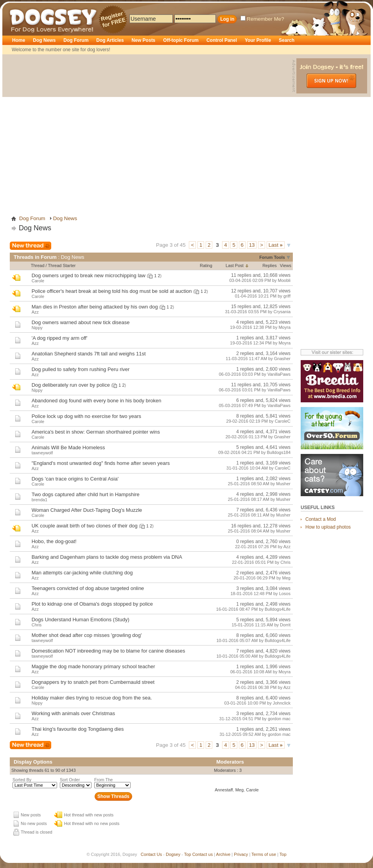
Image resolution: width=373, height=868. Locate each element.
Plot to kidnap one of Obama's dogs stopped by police (92, 604)
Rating (206, 265)
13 (252, 245)
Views (286, 265)
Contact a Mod (321, 519)
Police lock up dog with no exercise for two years (86, 416)
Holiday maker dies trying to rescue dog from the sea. (92, 698)
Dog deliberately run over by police (71, 385)
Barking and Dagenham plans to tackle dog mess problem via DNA (107, 557)
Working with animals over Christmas (74, 713)
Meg (239, 790)
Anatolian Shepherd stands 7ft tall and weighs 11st (89, 354)
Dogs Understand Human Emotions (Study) (81, 620)
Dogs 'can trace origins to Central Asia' (75, 479)
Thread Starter (62, 265)
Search (287, 40)
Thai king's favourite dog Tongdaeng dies (78, 729)
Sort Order (70, 780)
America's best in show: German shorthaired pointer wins (96, 432)
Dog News (44, 40)
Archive (223, 854)
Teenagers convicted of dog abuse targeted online (88, 588)
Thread (38, 265)
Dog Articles (110, 40)
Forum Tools (272, 257)
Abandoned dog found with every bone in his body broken (97, 401)
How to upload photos (328, 527)
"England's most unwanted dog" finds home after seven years (101, 463)
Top (188, 854)
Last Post (235, 265)
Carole (252, 790)
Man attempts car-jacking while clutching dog (82, 573)
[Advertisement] (73, 132)
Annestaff (224, 790)
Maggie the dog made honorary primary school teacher (93, 666)
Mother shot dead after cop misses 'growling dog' (87, 635)
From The (103, 780)
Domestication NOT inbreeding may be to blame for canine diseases (108, 651)
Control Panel (222, 40)
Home (19, 40)
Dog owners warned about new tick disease (81, 322)
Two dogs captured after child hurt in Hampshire (86, 494)
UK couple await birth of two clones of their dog (85, 526)
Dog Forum (76, 40)
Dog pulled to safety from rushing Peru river (81, 369)
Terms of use (264, 854)
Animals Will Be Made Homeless (68, 447)
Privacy (241, 854)
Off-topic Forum (181, 40)
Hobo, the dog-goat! (54, 541)
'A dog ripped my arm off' (60, 338)
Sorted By (22, 780)
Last (276, 245)
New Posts (144, 40)
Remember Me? (262, 19)
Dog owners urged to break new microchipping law (89, 275)
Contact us (203, 854)
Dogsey (19, 6)
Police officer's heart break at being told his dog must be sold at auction (112, 291)
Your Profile (258, 40)
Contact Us (151, 854)
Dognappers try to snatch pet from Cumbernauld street (93, 682)
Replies (270, 265)
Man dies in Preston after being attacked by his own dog (95, 307)
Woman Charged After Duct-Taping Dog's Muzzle (87, 510)
